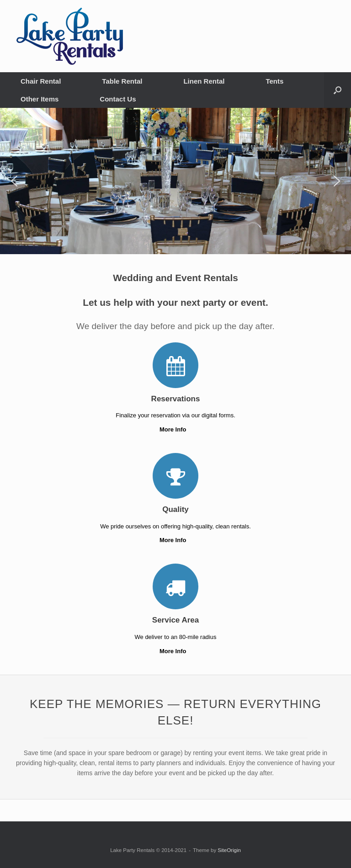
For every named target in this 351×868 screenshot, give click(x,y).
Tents (274, 81)
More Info (175, 429)
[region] (175, 181)
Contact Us (118, 99)
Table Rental (122, 81)
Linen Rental (204, 81)
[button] (338, 90)
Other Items (40, 99)
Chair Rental (41, 81)
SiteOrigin (229, 850)
